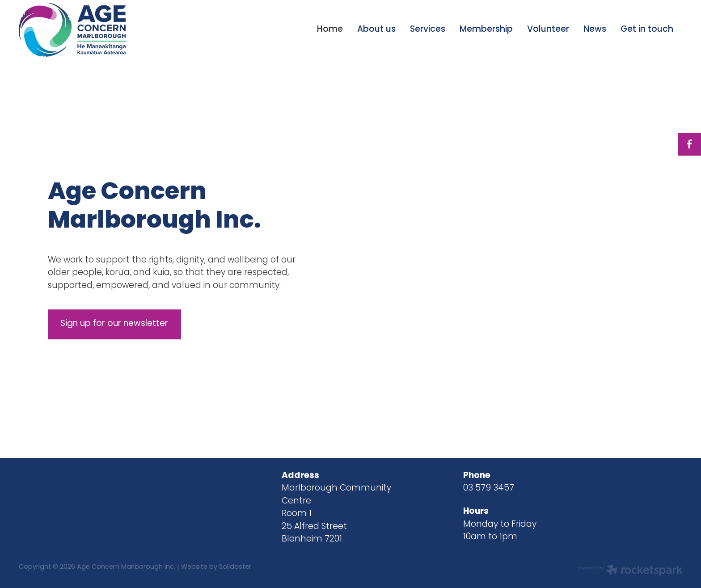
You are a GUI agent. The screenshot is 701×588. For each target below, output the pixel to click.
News (595, 30)
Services (428, 30)
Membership (486, 30)
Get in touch (647, 30)
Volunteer (548, 30)
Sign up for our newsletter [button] (114, 324)
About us (376, 30)
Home (330, 30)
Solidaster (235, 567)
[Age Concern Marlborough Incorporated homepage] (85, 30)
